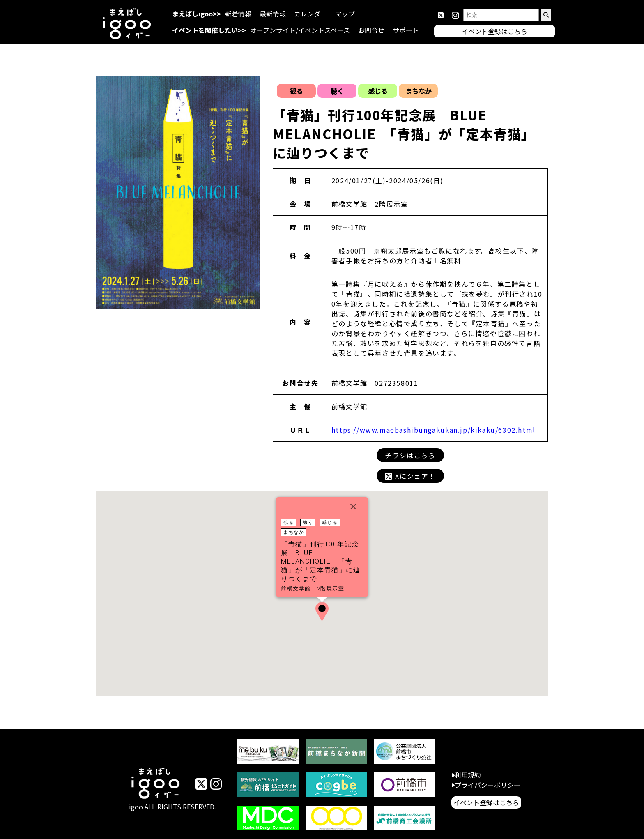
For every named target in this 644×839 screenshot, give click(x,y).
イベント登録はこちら (486, 802)
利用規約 (468, 775)
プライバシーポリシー (488, 785)
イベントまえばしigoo (156, 784)
